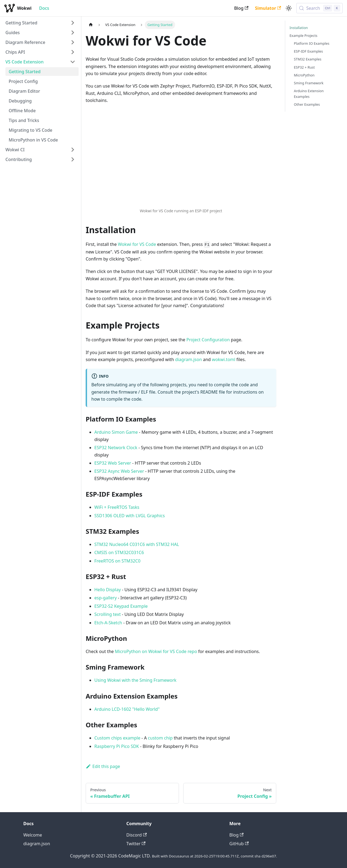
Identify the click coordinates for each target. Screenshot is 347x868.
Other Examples (307, 104)
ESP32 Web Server (113, 463)
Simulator (268, 8)
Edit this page (103, 766)
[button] (40, 23)
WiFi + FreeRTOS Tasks (117, 507)
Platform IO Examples (312, 43)
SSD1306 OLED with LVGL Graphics (130, 516)
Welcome (33, 835)
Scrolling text (107, 614)
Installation (299, 28)
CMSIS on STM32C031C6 (119, 552)
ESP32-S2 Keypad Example (121, 606)
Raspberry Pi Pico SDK (117, 746)
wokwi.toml (224, 359)
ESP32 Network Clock (116, 448)
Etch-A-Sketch (108, 623)
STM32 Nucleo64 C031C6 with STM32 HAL (137, 544)
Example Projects (303, 36)
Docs (44, 8)
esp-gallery (106, 598)
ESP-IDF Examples (308, 51)
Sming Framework (309, 83)
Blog (241, 8)
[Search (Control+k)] (319, 8)
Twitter (136, 844)
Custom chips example (117, 738)
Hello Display (108, 590)
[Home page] (91, 25)
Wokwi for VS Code (137, 244)
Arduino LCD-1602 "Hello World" (127, 709)
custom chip (160, 738)
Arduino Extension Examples (309, 94)
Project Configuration (208, 340)
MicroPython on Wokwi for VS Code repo (156, 651)
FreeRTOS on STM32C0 (117, 561)
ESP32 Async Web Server (119, 471)
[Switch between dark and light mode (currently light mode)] (289, 8)
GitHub (239, 844)
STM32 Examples (308, 59)
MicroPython (304, 75)
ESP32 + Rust (304, 67)
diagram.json (189, 359)
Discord (136, 835)
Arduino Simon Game (116, 432)
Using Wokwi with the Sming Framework (135, 680)
